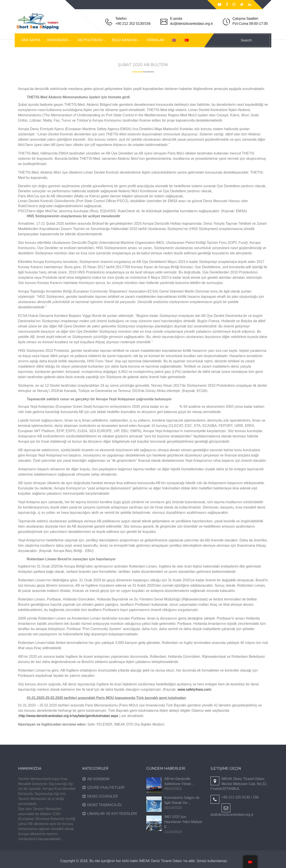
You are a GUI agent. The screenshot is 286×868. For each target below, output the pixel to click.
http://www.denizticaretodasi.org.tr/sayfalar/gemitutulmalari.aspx (69, 716)
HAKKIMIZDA (58, 40)
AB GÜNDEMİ (98, 779)
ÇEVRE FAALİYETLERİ (106, 788)
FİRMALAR (155, 40)
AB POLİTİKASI (90, 40)
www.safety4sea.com (194, 689)
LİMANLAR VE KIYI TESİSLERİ (112, 814)
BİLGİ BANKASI (125, 40)
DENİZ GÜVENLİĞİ (103, 796)
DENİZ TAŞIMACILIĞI (105, 805)
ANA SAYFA (31, 40)
